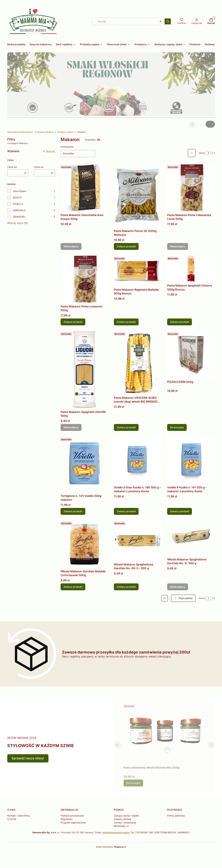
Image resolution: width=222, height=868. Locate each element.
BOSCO (17, 197)
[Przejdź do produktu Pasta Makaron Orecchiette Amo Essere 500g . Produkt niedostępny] (84, 188)
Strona (202, 153)
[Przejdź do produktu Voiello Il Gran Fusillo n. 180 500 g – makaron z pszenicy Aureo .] (138, 460)
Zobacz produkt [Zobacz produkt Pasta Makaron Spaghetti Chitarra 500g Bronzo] (180, 322)
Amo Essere (20, 191)
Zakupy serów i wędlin (126, 816)
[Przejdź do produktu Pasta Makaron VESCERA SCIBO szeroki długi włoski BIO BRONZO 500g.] (138, 363)
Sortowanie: (67, 147)
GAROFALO (19, 210)
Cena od (12, 167)
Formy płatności (176, 816)
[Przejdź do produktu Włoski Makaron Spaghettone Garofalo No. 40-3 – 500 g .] (138, 541)
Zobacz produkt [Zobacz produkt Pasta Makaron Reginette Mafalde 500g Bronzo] (126, 322)
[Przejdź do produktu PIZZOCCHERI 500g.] (191, 355)
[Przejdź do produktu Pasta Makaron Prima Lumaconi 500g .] (84, 279)
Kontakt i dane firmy (19, 816)
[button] (168, 21)
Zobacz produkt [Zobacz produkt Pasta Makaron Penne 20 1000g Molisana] (126, 246)
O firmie (12, 819)
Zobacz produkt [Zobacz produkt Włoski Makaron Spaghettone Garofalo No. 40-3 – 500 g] (126, 587)
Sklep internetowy (110, 847)
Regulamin (66, 819)
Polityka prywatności (72, 816)
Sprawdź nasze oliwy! (28, 758)
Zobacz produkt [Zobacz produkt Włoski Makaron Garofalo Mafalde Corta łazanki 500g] (73, 587)
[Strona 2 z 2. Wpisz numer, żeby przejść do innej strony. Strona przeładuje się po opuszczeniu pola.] (209, 153)
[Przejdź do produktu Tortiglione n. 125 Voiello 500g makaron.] (84, 464)
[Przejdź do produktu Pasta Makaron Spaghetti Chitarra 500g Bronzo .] (191, 269)
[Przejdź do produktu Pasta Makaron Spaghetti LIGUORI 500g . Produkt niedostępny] (84, 370)
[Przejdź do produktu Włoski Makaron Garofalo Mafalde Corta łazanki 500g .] (84, 544)
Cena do (39, 167)
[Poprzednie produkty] (183, 598)
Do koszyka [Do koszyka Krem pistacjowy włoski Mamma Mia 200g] (133, 783)
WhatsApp (120, 826)
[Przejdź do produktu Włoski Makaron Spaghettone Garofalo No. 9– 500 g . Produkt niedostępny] (191, 538)
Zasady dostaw (123, 819)
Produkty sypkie (65, 132)
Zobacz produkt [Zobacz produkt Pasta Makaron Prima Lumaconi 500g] (73, 322)
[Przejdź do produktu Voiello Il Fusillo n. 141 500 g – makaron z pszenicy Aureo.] (191, 460)
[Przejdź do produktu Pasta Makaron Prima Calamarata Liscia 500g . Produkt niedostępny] (191, 188)
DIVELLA (18, 204)
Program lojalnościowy (73, 822)
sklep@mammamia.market (116, 832)
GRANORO (19, 217)
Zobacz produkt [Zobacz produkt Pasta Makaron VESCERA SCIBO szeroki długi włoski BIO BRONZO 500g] (126, 427)
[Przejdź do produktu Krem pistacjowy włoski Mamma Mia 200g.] (164, 734)
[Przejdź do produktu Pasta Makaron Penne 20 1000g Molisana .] (138, 196)
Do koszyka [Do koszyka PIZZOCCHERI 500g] (177, 427)
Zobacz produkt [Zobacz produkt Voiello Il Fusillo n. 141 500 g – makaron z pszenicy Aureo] (180, 511)
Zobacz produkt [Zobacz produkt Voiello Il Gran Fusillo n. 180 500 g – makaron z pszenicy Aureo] (126, 511)
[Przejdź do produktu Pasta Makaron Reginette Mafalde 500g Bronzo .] (138, 271)
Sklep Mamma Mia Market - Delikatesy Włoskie (30, 132)
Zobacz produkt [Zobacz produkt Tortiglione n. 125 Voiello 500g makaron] (73, 511)
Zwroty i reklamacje (125, 822)
